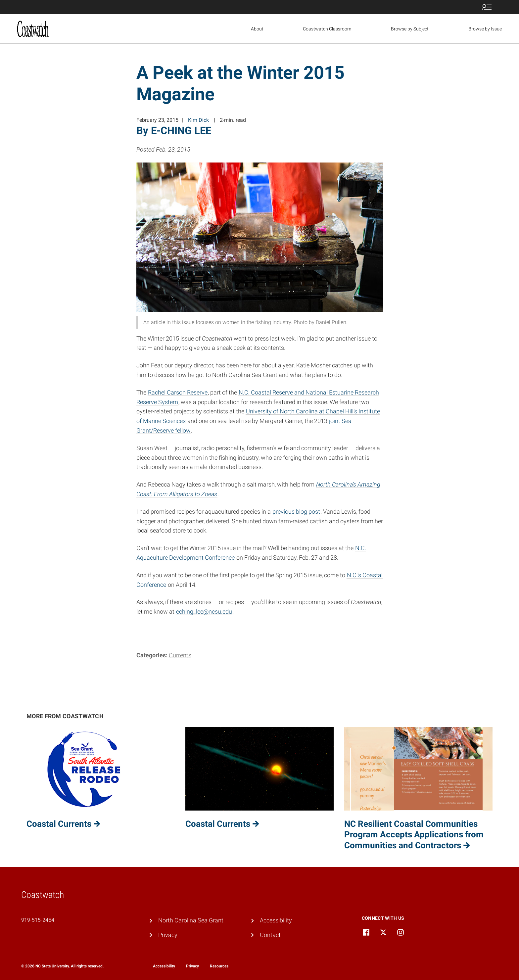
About (257, 29)
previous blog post (296, 512)
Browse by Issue (485, 29)
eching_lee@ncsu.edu (204, 611)
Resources (219, 966)
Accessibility (276, 920)
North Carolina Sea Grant (191, 920)
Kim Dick (198, 120)
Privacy (168, 935)
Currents (180, 655)
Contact (270, 935)
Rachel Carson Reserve (178, 392)
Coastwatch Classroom (327, 29)
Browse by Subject (410, 29)
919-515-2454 (38, 920)
